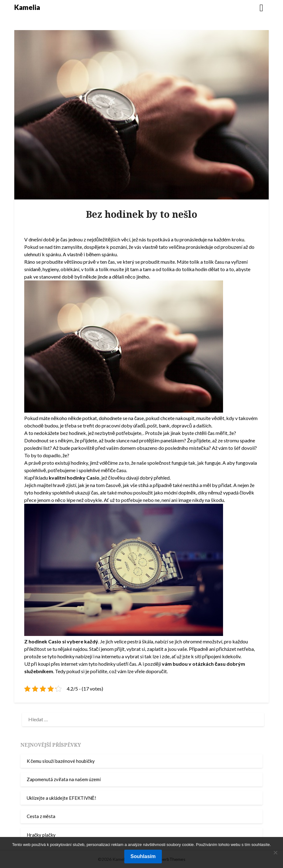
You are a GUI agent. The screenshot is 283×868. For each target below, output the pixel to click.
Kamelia (27, 7)
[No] (275, 852)
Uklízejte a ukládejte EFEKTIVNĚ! (62, 798)
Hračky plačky (41, 835)
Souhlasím (143, 856)
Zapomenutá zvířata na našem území (64, 779)
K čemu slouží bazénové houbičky (61, 761)
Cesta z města (41, 816)
